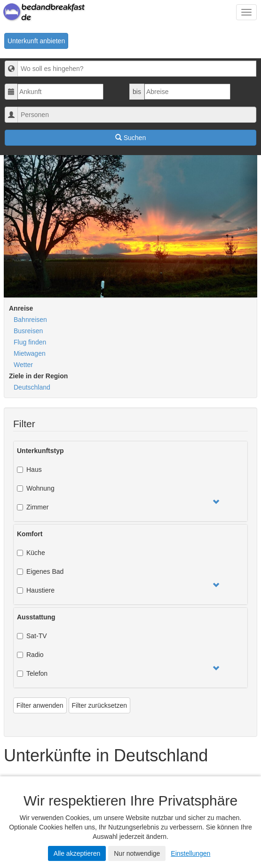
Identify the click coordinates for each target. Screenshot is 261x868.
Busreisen (28, 331)
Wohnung (36, 488)
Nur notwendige (137, 853)
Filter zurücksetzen (99, 705)
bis (137, 92)
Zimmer (33, 507)
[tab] (130, 481)
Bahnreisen (30, 320)
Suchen (130, 138)
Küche (31, 553)
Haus (29, 469)
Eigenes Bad (40, 571)
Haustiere (36, 590)
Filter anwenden (40, 705)
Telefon (32, 673)
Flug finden (30, 342)
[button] (216, 502)
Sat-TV (32, 636)
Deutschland (32, 387)
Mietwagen (30, 353)
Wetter (23, 365)
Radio (30, 655)
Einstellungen (190, 853)
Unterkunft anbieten (36, 41)
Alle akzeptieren (77, 853)
